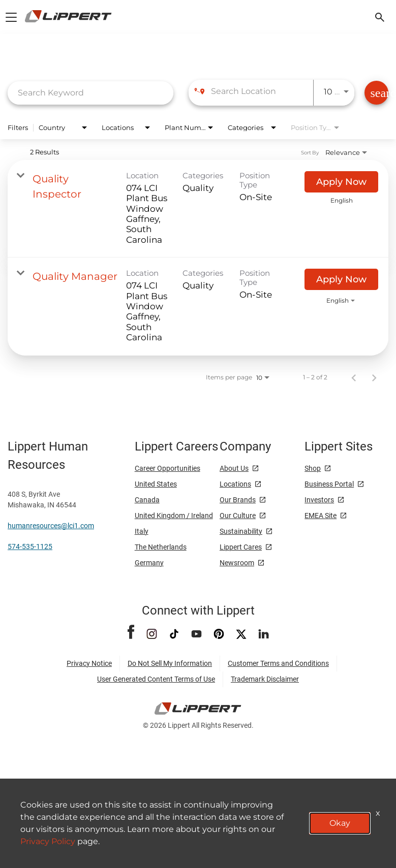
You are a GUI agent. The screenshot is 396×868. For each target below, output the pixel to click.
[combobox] (90, 93)
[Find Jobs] (376, 93)
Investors (319, 500)
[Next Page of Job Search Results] (374, 377)
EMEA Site (321, 516)
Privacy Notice (89, 663)
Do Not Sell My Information (170, 663)
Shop (313, 468)
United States (156, 484)
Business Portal (329, 484)
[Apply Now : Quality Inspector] (341, 182)
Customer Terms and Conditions (278, 663)
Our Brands (238, 500)
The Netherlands (161, 547)
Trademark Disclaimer (265, 679)
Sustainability (241, 531)
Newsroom (237, 563)
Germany (149, 563)
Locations (235, 484)
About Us (234, 468)
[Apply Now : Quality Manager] (341, 279)
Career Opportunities (167, 468)
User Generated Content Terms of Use (156, 679)
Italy (142, 531)
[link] (198, 209)
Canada (147, 500)
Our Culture (238, 516)
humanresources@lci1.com (51, 526)
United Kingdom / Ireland (174, 516)
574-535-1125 (30, 546)
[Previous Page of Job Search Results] (354, 377)
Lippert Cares (241, 547)
